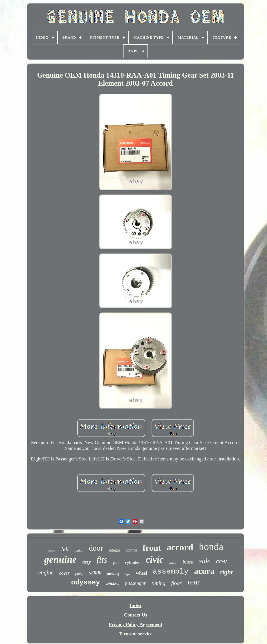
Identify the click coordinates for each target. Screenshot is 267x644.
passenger (135, 583)
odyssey (86, 583)
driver (173, 563)
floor (177, 583)
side (205, 561)
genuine (60, 559)
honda (211, 547)
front (152, 548)
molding (113, 574)
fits (102, 560)
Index (136, 605)
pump (79, 573)
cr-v (221, 561)
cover (64, 573)
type (127, 574)
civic (155, 560)
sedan (79, 551)
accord (180, 547)
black (188, 562)
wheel (141, 573)
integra (114, 550)
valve (52, 550)
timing (159, 583)
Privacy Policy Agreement (136, 624)
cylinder (132, 562)
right (226, 572)
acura (204, 571)
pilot (116, 563)
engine (46, 572)
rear (194, 582)
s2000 (95, 573)
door (96, 548)
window (113, 584)
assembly (171, 572)
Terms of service (136, 634)
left (65, 549)
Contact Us (136, 615)
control (131, 550)
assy (86, 562)
